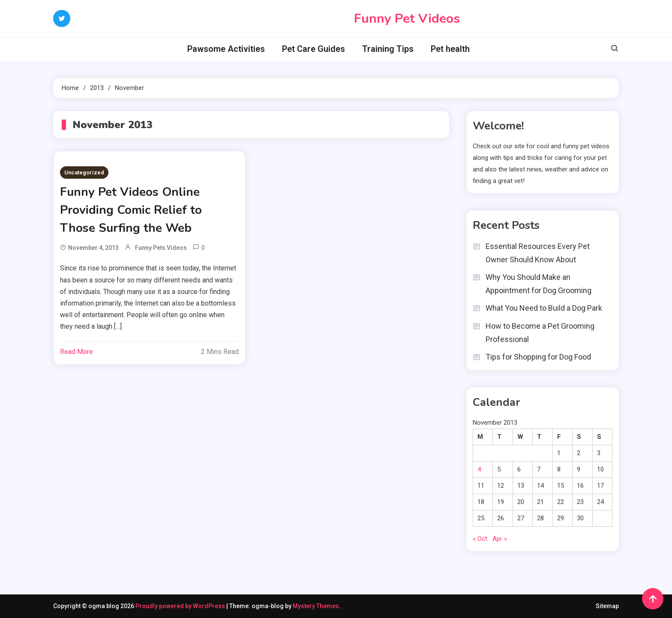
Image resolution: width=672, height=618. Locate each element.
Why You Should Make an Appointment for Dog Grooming (538, 284)
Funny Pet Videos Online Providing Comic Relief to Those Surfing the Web (131, 210)
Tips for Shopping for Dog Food (538, 357)
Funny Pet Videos (407, 19)
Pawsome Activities (226, 49)
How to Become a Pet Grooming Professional (540, 333)
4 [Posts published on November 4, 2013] (479, 469)
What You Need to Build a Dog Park (544, 308)
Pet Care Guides (313, 49)
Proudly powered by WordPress (181, 606)
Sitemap (607, 606)
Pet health (450, 49)
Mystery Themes (316, 606)
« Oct (480, 539)
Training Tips (388, 49)
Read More (76, 352)
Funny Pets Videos (161, 248)
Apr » (500, 539)
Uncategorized (84, 172)
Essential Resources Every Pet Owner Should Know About (538, 253)
